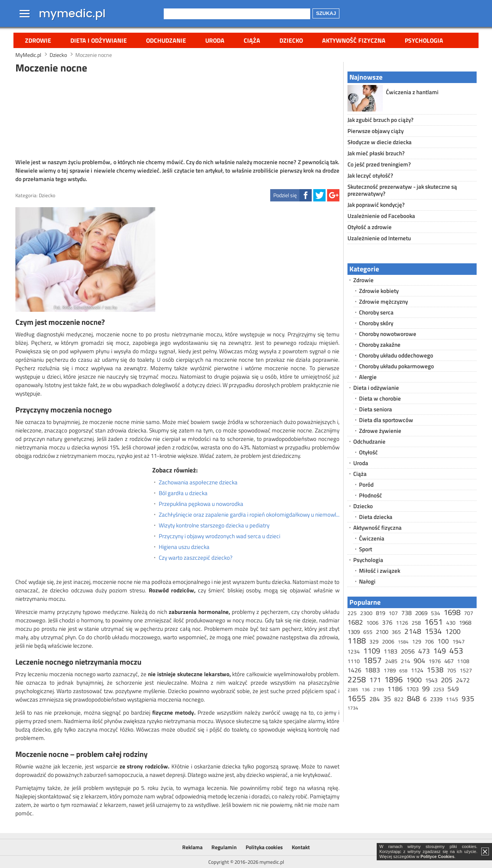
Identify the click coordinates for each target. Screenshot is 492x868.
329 (374, 641)
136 (366, 689)
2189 (379, 689)
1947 (459, 641)
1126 (402, 623)
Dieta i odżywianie (99, 40)
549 (453, 689)
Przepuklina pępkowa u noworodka (201, 504)
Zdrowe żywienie (380, 431)
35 (387, 699)
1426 (354, 670)
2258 (357, 679)
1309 (354, 632)
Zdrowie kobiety (379, 291)
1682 (355, 622)
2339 (436, 699)
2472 (463, 680)
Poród (366, 485)
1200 (453, 631)
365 (396, 632)
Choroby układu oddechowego (396, 355)
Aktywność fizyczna (354, 40)
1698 (452, 612)
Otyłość (368, 452)
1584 (403, 642)
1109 (372, 651)
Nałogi (367, 581)
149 (440, 651)
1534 (433, 631)
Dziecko (291, 40)
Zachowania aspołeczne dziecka (198, 482)
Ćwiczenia (372, 538)
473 (424, 651)
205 (447, 680)
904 (419, 661)
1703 (412, 689)
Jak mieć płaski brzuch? (376, 153)
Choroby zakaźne (380, 345)
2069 (421, 613)
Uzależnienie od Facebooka (381, 216)
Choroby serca (376, 312)
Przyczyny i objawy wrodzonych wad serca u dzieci (219, 536)
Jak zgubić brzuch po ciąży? (381, 120)
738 (406, 613)
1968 (465, 623)
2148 (413, 631)
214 (406, 661)
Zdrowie (38, 40)
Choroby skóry (376, 323)
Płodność (371, 495)
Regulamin (224, 847)
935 (468, 698)
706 (429, 641)
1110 (354, 661)
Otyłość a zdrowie (370, 227)
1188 (357, 640)
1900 (414, 680)
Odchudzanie (166, 40)
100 (443, 641)
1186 (395, 689)
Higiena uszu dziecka (184, 547)
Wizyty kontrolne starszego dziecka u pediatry (214, 525)
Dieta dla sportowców (386, 420)
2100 (382, 632)
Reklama (192, 847)
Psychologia (424, 40)
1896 (394, 679)
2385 (353, 689)
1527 (466, 670)
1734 (353, 708)
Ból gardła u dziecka (183, 493)
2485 (391, 661)
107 (393, 613)
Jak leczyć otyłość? (370, 175)
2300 (366, 613)
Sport (366, 549)
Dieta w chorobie (380, 398)
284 (375, 699)
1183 (391, 651)
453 (456, 650)
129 (417, 641)
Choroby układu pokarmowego (396, 366)
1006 (372, 623)
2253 (439, 689)
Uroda (215, 40)
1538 (435, 669)
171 (375, 680)
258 (416, 623)
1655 (357, 698)
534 (435, 613)
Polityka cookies (264, 847)
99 (426, 689)
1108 (463, 661)
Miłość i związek (380, 571)
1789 (390, 670)
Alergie (368, 377)
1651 (434, 622)
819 (381, 613)
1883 (372, 670)
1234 (354, 651)
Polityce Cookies (437, 856)
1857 (372, 660)
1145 (452, 699)
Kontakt (301, 847)
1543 (431, 680)
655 (368, 632)
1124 (417, 670)
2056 (408, 651)
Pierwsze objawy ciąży (376, 131)
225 (352, 613)
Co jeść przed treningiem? (379, 164)
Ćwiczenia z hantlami (412, 92)
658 (403, 671)
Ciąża (252, 40)
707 (469, 613)
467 (449, 661)
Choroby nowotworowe (388, 334)
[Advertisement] (178, 115)
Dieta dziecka (376, 517)
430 (451, 623)
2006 (388, 641)
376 (387, 622)
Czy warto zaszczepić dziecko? (196, 558)
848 (413, 698)
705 (452, 670)
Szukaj (326, 13)
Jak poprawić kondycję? (376, 205)
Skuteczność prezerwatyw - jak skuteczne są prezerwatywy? (402, 190)
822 (399, 699)
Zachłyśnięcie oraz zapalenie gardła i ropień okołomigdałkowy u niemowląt (249, 515)
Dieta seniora (376, 409)
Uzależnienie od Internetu (379, 238)
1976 (435, 661)
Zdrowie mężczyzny (383, 302)
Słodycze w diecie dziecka (380, 142)
